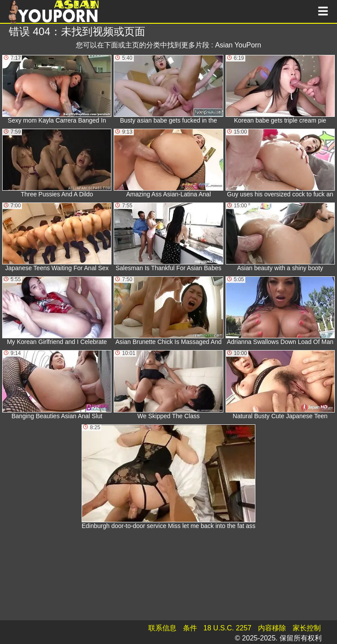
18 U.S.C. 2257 (228, 628)
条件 (190, 628)
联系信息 (162, 628)
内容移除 (272, 628)
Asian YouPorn (238, 45)
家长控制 (307, 628)
